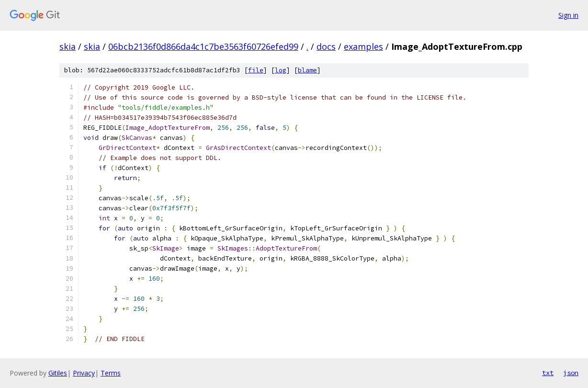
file (256, 70)
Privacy (84, 373)
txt (548, 373)
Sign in (568, 15)
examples (363, 46)
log (281, 70)
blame (307, 70)
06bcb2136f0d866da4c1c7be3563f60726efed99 (203, 46)
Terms (111, 373)
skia (68, 46)
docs (326, 46)
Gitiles (58, 373)
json (571, 373)
